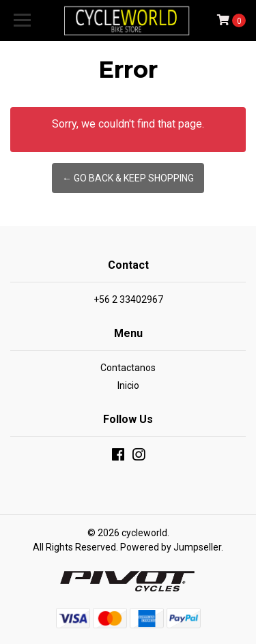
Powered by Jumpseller (171, 547)
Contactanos (128, 368)
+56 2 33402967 (128, 299)
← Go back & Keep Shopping (128, 178)
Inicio (128, 385)
